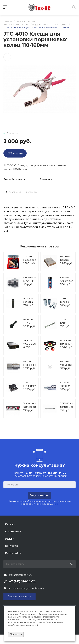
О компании (13, 532)
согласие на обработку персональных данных (46, 502)
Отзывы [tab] (32, 192)
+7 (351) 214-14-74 (22, 581)
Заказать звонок (19, 596)
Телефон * (13, 485)
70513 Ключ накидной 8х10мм (66, 324)
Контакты (12, 546)
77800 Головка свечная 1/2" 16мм (65, 303)
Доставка (46, 179)
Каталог (11, 524)
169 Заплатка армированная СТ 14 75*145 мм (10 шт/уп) (32, 408)
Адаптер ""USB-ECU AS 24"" (30, 344)
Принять (16, 634)
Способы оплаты (14, 179)
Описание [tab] (14, 192)
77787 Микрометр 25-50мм (30, 386)
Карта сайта (13, 553)
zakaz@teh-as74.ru (21, 575)
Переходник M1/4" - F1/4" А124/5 (31, 281)
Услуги (10, 539)
